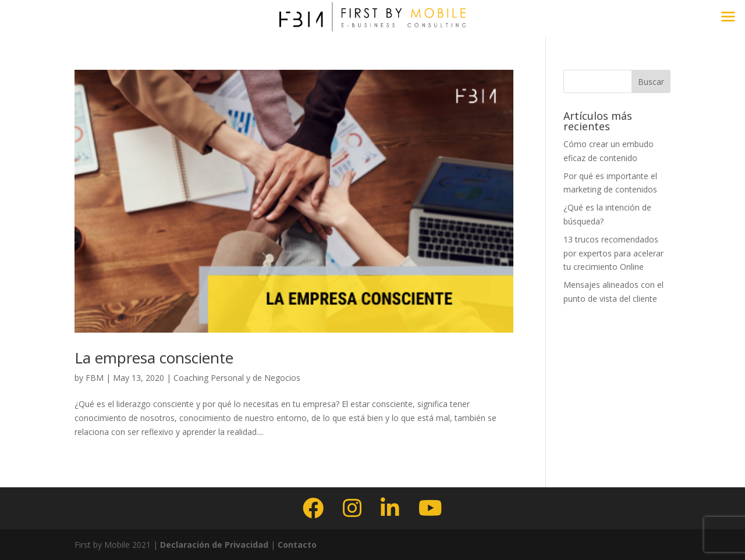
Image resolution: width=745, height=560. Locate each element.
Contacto (297, 545)
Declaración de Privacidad (213, 545)
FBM (95, 378)
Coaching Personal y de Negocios (237, 378)
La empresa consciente (154, 358)
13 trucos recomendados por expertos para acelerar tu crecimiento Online (613, 253)
